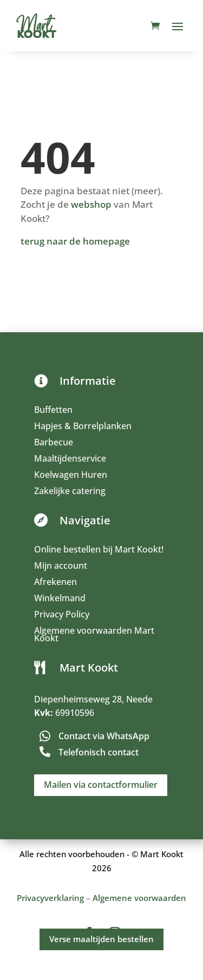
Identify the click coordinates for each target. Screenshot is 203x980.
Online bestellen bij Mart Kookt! (99, 550)
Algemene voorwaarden (139, 898)
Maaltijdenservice (70, 459)
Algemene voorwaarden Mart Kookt (94, 635)
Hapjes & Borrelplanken (83, 427)
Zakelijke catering (70, 492)
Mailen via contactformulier (101, 785)
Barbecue (54, 443)
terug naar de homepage (75, 241)
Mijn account (61, 567)
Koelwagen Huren (71, 476)
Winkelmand (60, 599)
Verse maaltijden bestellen (101, 939)
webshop (91, 204)
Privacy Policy (62, 615)
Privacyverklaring (50, 898)
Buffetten (53, 411)
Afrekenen (55, 583)
